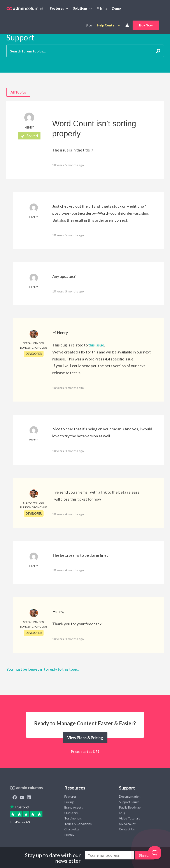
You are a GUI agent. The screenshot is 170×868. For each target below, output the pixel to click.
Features (57, 8)
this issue (96, 345)
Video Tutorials (130, 818)
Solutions (80, 8)
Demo (116, 8)
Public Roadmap (130, 807)
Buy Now (146, 25)
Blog (89, 25)
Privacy (69, 835)
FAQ (122, 813)
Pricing (102, 8)
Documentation (130, 796)
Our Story (71, 813)
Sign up (145, 855)
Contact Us (127, 829)
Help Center (106, 25)
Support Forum (129, 802)
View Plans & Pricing (85, 738)
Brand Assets (74, 807)
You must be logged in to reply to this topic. (43, 669)
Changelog (72, 829)
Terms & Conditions (78, 824)
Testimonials (73, 818)
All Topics (18, 92)
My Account (127, 824)
